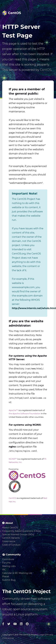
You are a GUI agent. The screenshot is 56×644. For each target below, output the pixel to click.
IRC (4, 570)
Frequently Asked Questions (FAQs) (22, 531)
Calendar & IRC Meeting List (17, 573)
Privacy (50, 635)
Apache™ (13, 410)
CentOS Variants (11, 538)
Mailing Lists (9, 566)
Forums (6, 563)
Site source (9, 638)
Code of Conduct (11, 545)
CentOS (46, 70)
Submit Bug (9, 580)
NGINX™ (13, 459)
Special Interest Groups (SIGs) (18, 534)
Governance (9, 541)
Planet (6, 577)
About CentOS (10, 528)
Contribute (8, 559)
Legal (42, 635)
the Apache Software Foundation (25, 414)
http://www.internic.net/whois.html (34, 308)
